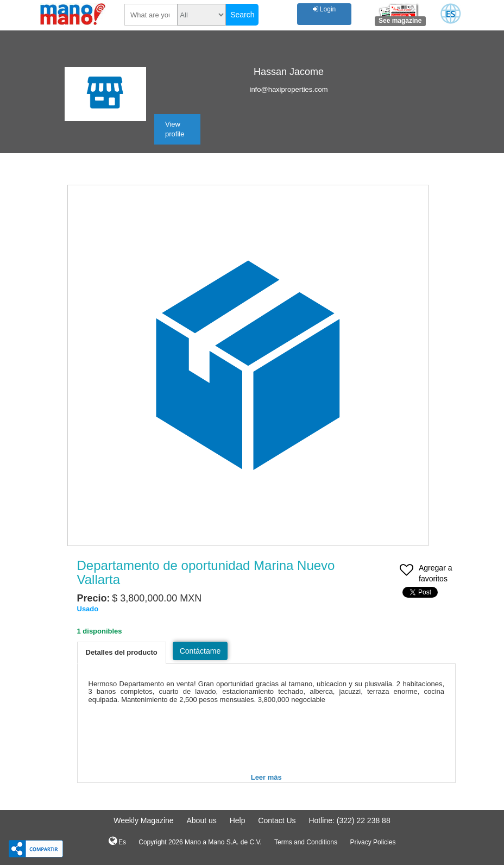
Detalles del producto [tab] (122, 652)
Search (242, 15)
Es (117, 841)
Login (325, 9)
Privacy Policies (373, 842)
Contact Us (277, 820)
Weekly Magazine (143, 820)
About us (201, 820)
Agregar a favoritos (426, 574)
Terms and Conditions (306, 842)
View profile (175, 129)
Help (238, 820)
